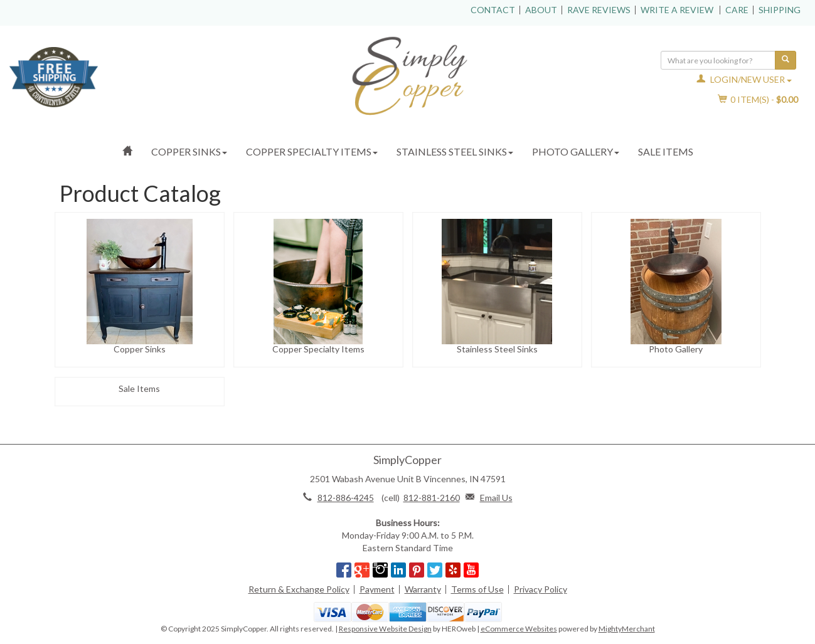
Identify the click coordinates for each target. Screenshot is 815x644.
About (541, 10)
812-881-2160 (432, 498)
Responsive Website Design (385, 629)
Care (737, 10)
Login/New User (744, 79)
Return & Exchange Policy (299, 589)
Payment (377, 589)
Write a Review (677, 10)
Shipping (780, 10)
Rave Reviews (599, 10)
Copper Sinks (189, 151)
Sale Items (666, 151)
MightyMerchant (627, 629)
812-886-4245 (346, 498)
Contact (493, 10)
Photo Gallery (576, 151)
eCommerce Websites (519, 629)
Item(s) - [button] (758, 99)
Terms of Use (477, 589)
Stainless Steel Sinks (455, 151)
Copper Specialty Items (312, 151)
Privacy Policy (541, 589)
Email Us (496, 498)
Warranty (423, 589)
